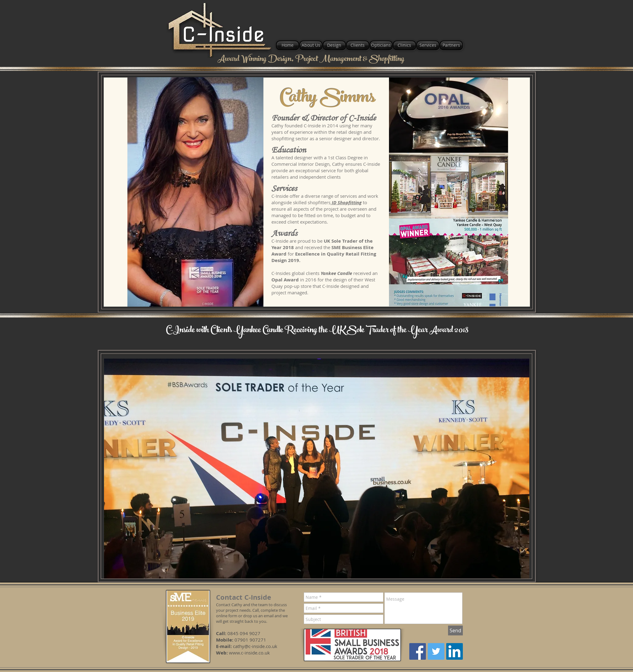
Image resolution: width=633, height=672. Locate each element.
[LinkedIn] (455, 651)
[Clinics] (405, 45)
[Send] (455, 630)
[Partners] (451, 45)
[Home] (288, 45)
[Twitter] (436, 651)
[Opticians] (381, 45)
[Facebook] (418, 651)
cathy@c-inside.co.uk (255, 646)
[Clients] (358, 45)
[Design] (334, 45)
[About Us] (311, 45)
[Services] (428, 45)
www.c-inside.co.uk (249, 653)
